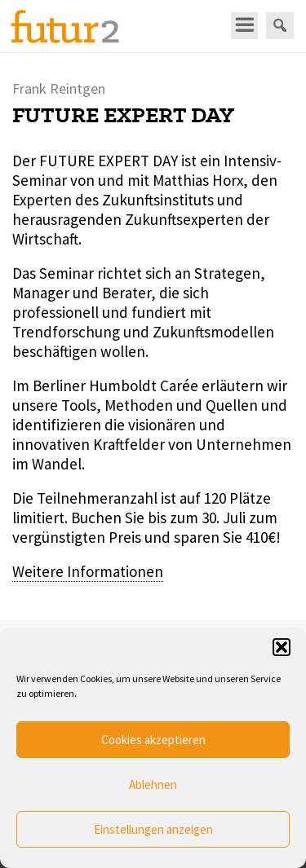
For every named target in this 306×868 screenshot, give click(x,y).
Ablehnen (153, 784)
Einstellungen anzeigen (153, 829)
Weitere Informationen (88, 571)
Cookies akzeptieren (153, 740)
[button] (282, 647)
